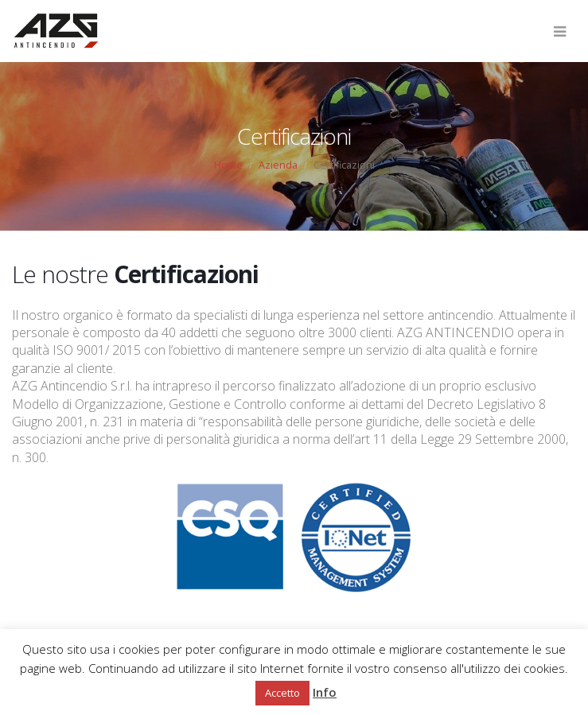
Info (325, 692)
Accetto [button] (282, 693)
